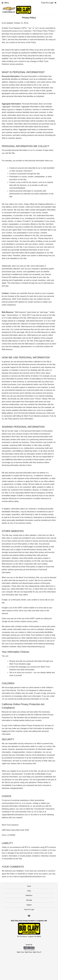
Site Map (29, 900)
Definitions (29, 895)
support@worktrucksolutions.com (32, 877)
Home (29, 886)
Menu (5, 3)
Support (29, 905)
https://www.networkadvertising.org (31, 647)
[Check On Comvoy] (29, 916)
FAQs (29, 891)
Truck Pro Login (29, 910)
